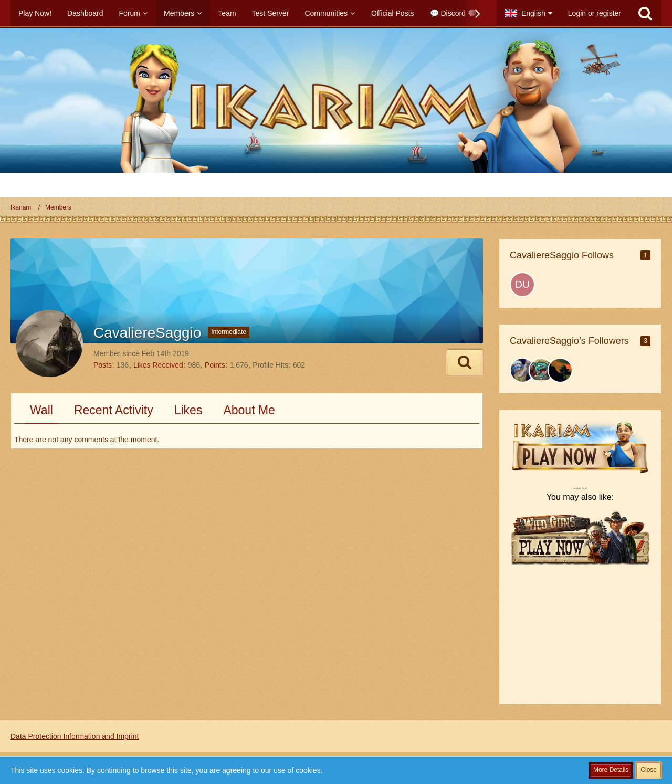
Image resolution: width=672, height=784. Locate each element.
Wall (41, 410)
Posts (103, 365)
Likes (188, 410)
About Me (249, 410)
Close (649, 770)
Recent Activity (114, 410)
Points (215, 365)
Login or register (595, 13)
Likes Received (158, 365)
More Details (611, 770)
